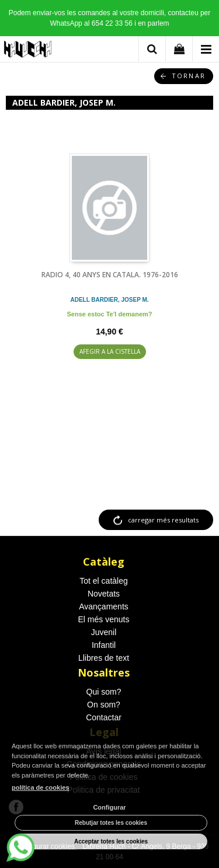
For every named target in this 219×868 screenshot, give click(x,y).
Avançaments (104, 606)
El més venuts (104, 619)
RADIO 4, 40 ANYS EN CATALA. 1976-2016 (110, 275)
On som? (104, 705)
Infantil (104, 645)
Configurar (109, 807)
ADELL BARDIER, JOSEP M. (109, 300)
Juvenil (104, 632)
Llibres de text (104, 658)
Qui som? (104, 692)
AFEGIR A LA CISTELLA (110, 351)
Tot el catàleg (104, 581)
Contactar (104, 717)
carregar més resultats (163, 520)
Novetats (104, 594)
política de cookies (40, 787)
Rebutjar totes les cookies (111, 823)
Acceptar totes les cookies (111, 841)
